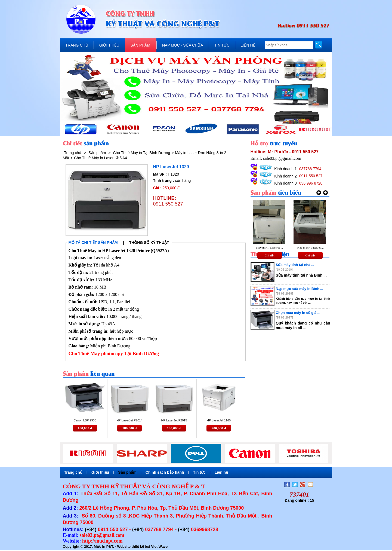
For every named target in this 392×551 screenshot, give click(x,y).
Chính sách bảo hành (165, 472)
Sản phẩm (97, 153)
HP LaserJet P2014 (129, 420)
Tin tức (199, 472)
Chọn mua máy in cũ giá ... (298, 313)
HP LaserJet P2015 (174, 420)
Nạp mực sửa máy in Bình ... (300, 289)
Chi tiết (269, 255)
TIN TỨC (222, 45)
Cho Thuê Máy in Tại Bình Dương (141, 153)
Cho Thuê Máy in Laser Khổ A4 (101, 158)
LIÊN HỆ (248, 45)
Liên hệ (221, 472)
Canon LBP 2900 (85, 420)
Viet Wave (159, 547)
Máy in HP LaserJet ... (269, 247)
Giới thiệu (100, 472)
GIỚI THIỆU (109, 45)
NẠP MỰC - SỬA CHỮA (183, 45)
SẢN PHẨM (140, 45)
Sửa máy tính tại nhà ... (295, 265)
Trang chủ (73, 153)
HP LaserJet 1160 (219, 420)
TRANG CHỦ (77, 45)
